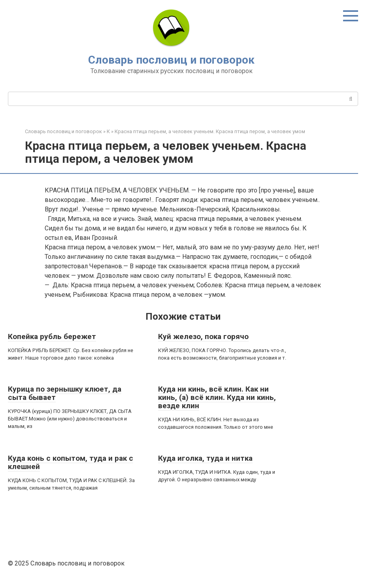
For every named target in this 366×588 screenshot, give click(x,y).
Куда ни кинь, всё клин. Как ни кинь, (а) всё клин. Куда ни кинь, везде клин (217, 397)
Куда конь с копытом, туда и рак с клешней (71, 462)
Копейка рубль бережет (52, 336)
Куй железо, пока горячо (203, 336)
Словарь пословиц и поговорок (171, 60)
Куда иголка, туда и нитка (205, 458)
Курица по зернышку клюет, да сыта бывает (65, 393)
